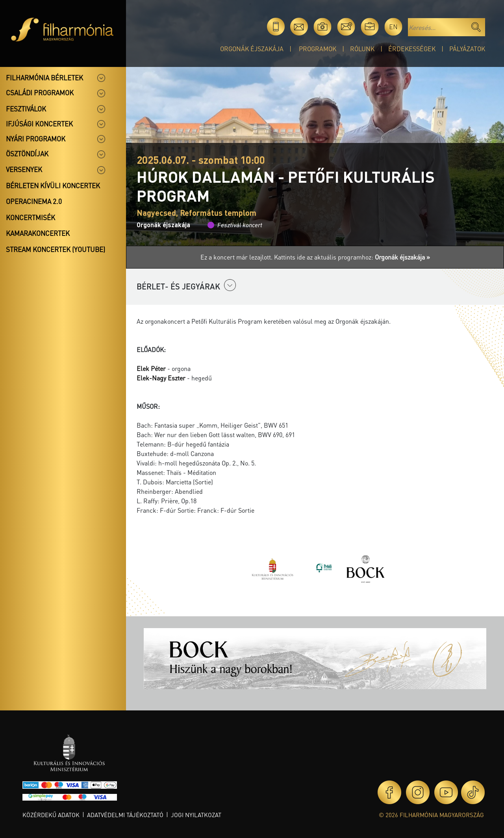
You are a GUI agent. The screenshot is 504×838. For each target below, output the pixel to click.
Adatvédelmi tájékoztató (125, 815)
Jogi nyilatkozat (196, 815)
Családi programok (40, 93)
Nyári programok (36, 139)
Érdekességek (412, 49)
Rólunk (362, 49)
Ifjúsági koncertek (39, 124)
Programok (318, 49)
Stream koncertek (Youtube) (56, 249)
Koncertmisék (31, 217)
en (393, 27)
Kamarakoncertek (38, 233)
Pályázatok (467, 49)
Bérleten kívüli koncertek (53, 185)
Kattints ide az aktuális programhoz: (352, 257)
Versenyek (24, 169)
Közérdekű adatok (51, 815)
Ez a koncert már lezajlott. (237, 257)
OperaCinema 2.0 (34, 201)
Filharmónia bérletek (44, 78)
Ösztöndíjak (27, 154)
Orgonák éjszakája (252, 49)
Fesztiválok (26, 109)
